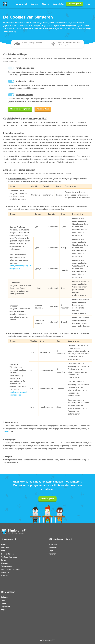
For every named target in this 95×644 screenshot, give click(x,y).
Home (4, 545)
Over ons (5, 548)
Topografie (6, 607)
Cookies (5, 563)
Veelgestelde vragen (10, 557)
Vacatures (5, 572)
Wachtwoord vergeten (11, 569)
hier (7, 432)
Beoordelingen (7, 554)
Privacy (4, 560)
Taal (3, 600)
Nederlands (54, 548)
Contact (5, 576)
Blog (3, 551)
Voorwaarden (7, 566)
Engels (52, 551)
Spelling (5, 603)
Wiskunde (53, 545)
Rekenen (52, 554)
